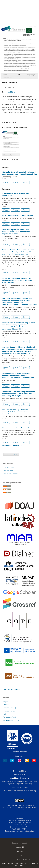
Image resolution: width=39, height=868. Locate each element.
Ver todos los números (11, 445)
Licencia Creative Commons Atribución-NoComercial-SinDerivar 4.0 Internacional (19, 807)
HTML (26, 182)
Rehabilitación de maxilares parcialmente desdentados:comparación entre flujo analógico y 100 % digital (19, 394)
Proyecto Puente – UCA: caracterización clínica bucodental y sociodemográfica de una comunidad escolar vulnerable (19, 252)
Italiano (6, 714)
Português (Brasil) (10, 717)
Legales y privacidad (19, 843)
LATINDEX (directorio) (20, 787)
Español (6, 705)
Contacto (19, 855)
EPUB (16, 182)
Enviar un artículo (11, 455)
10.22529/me (10, 92)
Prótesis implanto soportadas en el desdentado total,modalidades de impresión (16, 412)
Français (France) (9, 711)
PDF (7, 182)
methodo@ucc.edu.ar (26, 831)
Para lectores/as (8, 468)
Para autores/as (8, 471)
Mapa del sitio (20, 847)
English (6, 702)
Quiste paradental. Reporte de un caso (18, 216)
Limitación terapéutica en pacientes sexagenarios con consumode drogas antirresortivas (17, 280)
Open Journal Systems (11, 689)
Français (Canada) (9, 708)
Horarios (19, 851)
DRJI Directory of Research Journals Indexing (20, 791)
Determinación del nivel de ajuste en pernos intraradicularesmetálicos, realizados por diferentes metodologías (18, 376)
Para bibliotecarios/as (10, 474)
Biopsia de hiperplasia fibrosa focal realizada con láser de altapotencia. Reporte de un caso (16, 232)
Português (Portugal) (11, 720)
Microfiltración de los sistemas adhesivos (18, 428)
